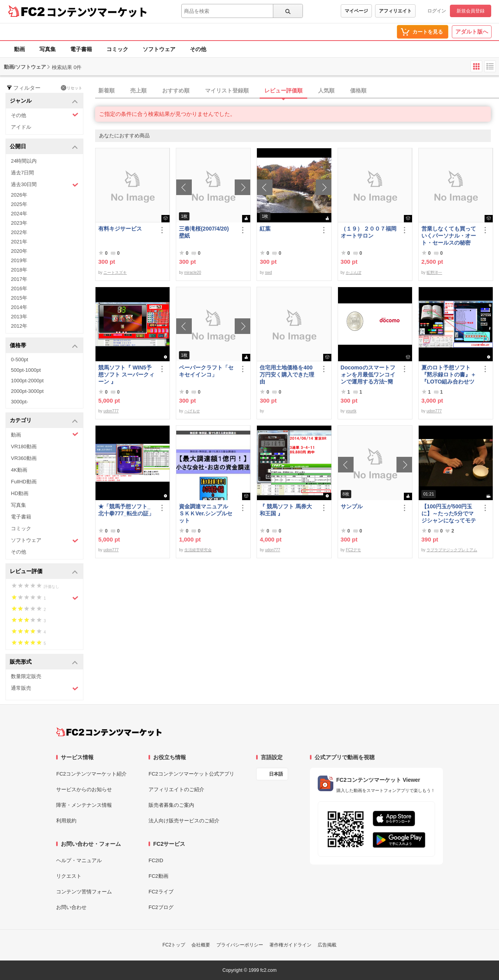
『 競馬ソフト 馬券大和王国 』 (286, 510)
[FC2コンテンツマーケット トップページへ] (109, 732)
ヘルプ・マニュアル (79, 860)
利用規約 (66, 821)
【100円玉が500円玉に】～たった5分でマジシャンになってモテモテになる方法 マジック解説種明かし (449, 514)
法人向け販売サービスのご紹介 (184, 821)
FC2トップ (174, 945)
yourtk (351, 411)
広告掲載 (327, 945)
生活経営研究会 (198, 550)
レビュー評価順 (283, 91)
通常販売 (45, 688)
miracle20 (193, 273)
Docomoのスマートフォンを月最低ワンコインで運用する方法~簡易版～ (368, 375)
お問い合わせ (71, 907)
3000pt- (19, 402)
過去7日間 (22, 173)
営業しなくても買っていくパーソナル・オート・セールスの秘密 (449, 236)
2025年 (19, 204)
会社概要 (201, 945)
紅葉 (265, 229)
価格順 (358, 91)
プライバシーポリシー (240, 945)
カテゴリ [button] (44, 421)
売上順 (138, 91)
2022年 (19, 232)
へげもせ (192, 411)
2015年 (19, 298)
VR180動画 (24, 447)
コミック (117, 49)
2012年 (19, 326)
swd (269, 273)
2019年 (19, 260)
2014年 (19, 307)
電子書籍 (81, 49)
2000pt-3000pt (27, 391)
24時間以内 (24, 161)
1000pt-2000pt (27, 381)
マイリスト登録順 (227, 91)
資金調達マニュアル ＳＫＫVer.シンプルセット (206, 513)
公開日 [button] (44, 147)
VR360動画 (24, 458)
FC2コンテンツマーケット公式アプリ (191, 774)
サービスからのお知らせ (84, 789)
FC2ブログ (161, 907)
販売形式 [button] (44, 662)
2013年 (19, 317)
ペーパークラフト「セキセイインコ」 (206, 371)
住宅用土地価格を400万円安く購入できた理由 (287, 375)
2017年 (19, 279)
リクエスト (69, 876)
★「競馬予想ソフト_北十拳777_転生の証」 (126, 510)
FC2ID (156, 860)
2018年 (19, 270)
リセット (72, 88)
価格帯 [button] (44, 346)
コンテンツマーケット (97, 12)
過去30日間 (45, 185)
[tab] (297, 91)
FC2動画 (158, 876)
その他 (198, 49)
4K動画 (19, 470)
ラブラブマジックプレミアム (452, 550)
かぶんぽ (354, 273)
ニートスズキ (115, 273)
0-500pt (19, 360)
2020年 (19, 251)
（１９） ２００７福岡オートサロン (369, 232)
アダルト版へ (472, 32)
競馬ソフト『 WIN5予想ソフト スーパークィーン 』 (126, 375)
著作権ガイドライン (290, 945)
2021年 (19, 242)
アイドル (21, 127)
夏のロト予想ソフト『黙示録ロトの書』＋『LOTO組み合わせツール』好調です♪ (449, 375)
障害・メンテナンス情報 (84, 805)
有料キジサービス (120, 229)
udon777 (111, 411)
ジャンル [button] (44, 101)
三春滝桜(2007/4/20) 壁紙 (207, 232)
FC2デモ (353, 550)
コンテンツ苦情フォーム (84, 892)
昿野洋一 (434, 273)
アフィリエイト (395, 11)
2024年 (19, 214)
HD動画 (20, 493)
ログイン (437, 11)
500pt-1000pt (26, 370)
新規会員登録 (471, 11)
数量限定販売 (26, 676)
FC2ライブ (161, 892)
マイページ (356, 11)
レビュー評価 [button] (44, 572)
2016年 (19, 288)
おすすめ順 (176, 91)
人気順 (326, 91)
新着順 (106, 91)
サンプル (352, 506)
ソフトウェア (159, 49)
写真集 (48, 49)
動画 (19, 49)
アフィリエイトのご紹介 (176, 789)
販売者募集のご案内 (171, 805)
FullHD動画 (24, 482)
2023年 (19, 223)
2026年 (19, 195)
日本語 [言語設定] (276, 774)
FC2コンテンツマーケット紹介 (91, 774)
